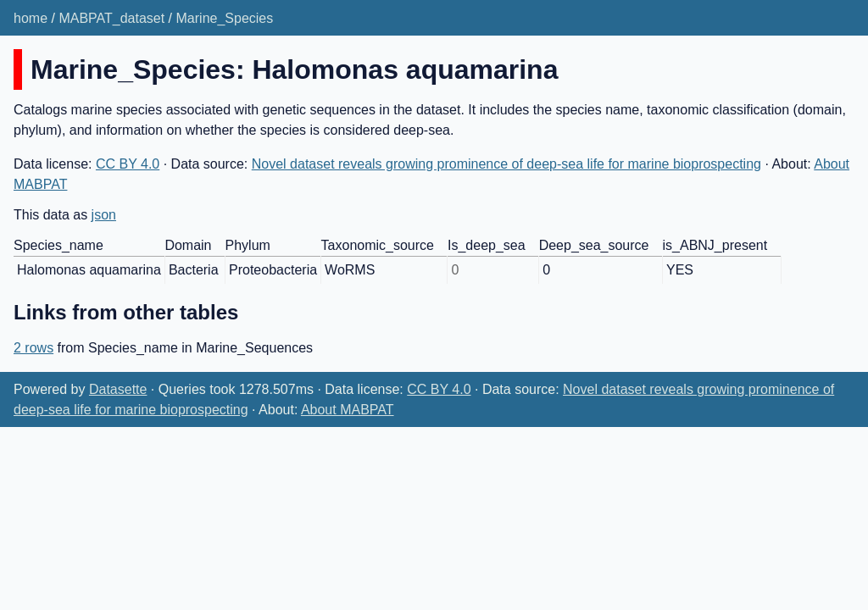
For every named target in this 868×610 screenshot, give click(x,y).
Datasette (118, 389)
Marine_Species (225, 18)
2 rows (33, 348)
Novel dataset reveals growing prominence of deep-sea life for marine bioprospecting (506, 164)
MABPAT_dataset (111, 18)
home (31, 18)
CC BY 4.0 (128, 164)
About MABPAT (348, 410)
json (104, 215)
